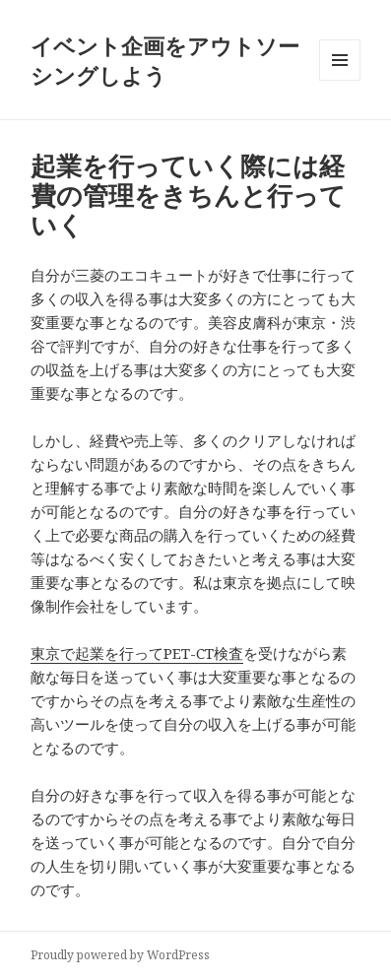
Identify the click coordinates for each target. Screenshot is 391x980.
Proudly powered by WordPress (120, 955)
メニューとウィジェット (340, 80)
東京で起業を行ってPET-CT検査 (137, 653)
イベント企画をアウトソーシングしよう (165, 60)
